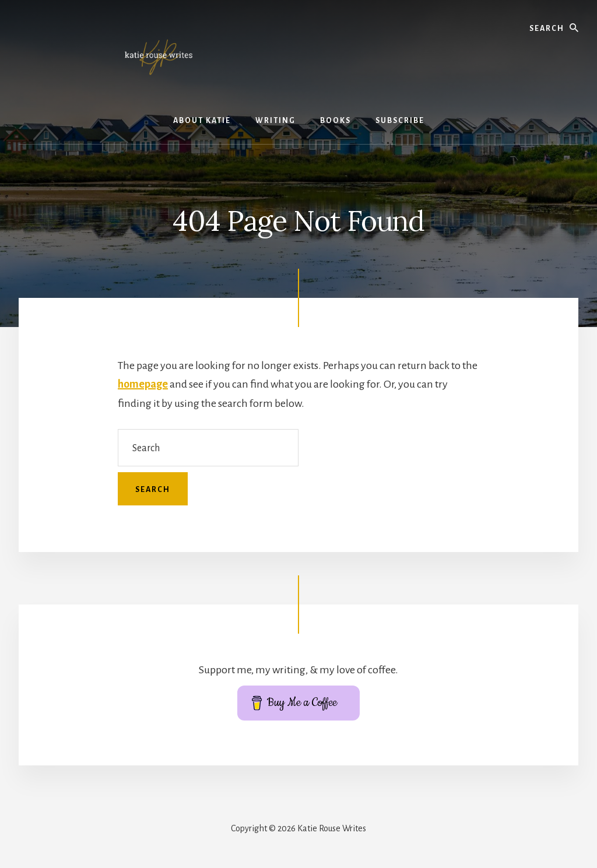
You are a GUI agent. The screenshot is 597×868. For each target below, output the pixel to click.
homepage (143, 384)
